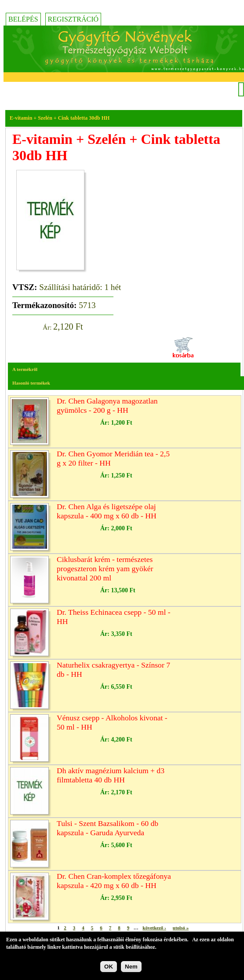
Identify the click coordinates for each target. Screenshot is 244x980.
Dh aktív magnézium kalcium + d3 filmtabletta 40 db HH (111, 775)
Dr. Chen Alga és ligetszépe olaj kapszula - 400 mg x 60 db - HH (107, 511)
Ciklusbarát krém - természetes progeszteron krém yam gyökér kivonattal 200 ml (105, 569)
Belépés (23, 19)
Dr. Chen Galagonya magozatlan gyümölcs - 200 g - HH (107, 406)
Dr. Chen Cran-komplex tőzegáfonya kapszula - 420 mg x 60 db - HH (114, 881)
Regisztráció (73, 19)
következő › (154, 928)
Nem (131, 969)
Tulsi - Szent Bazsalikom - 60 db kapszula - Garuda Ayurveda (107, 828)
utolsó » (181, 928)
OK (109, 969)
